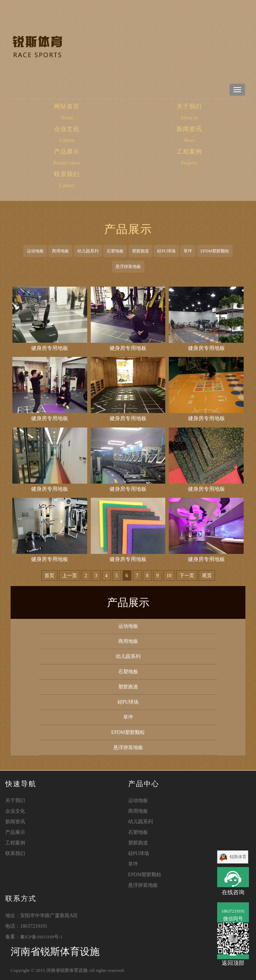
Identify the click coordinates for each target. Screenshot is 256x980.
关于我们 (189, 106)
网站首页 (84, 106)
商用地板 (60, 251)
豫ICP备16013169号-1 (41, 937)
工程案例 (189, 152)
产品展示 (67, 152)
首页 (49, 576)
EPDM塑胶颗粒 (215, 251)
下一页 (187, 576)
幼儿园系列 (88, 251)
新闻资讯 (189, 129)
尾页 (207, 576)
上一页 (70, 576)
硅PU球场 (166, 251)
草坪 (188, 251)
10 (169, 576)
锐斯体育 (238, 857)
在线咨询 (233, 877)
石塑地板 (115, 251)
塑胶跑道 (141, 251)
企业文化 (67, 129)
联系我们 (67, 174)
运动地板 (35, 251)
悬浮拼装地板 (128, 267)
